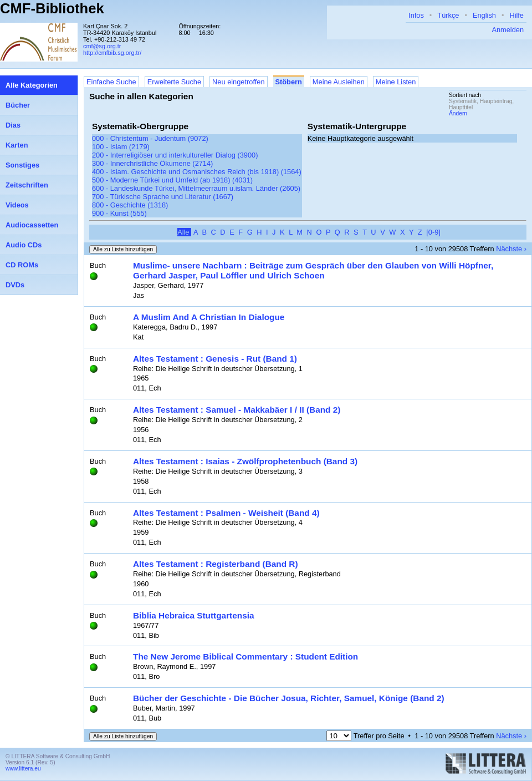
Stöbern (289, 82)
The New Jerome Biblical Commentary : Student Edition (245, 656)
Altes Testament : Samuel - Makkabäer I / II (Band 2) (237, 410)
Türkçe (448, 15)
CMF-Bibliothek (52, 8)
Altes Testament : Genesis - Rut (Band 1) (215, 359)
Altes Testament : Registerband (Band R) (216, 564)
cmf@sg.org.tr (102, 46)
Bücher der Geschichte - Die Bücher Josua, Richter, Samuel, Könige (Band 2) (289, 698)
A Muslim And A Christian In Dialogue (209, 317)
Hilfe (516, 15)
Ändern (458, 113)
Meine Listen (396, 82)
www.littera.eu (23, 769)
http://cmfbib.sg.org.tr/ (112, 53)
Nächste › (511, 249)
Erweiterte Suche (174, 82)
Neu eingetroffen (238, 82)
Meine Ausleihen (339, 82)
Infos (416, 15)
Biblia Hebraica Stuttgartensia (194, 615)
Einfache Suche (111, 82)
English (484, 15)
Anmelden (508, 30)
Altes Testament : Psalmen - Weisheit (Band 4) (226, 513)
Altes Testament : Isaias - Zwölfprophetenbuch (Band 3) (245, 461)
